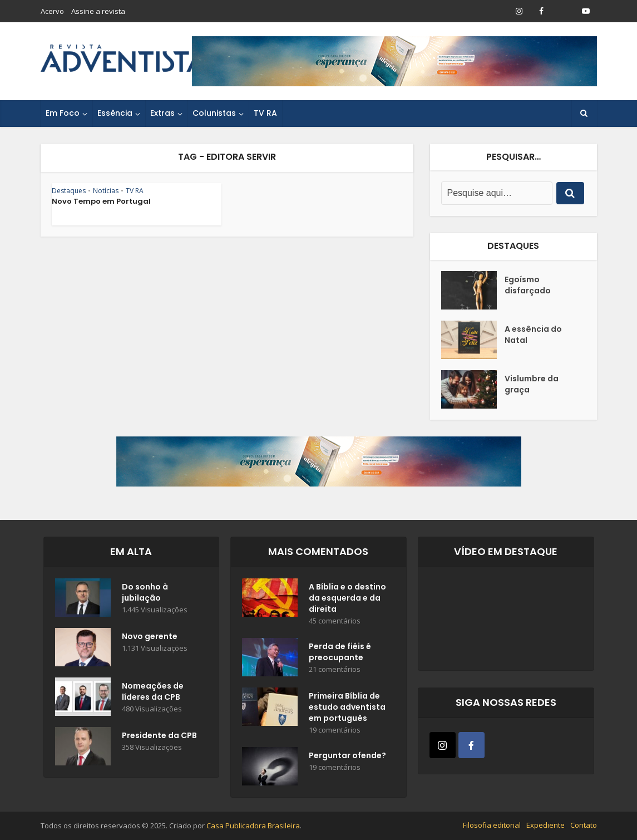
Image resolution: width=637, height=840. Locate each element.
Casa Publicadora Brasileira (253, 826)
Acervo (52, 11)
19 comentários (335, 730)
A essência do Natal (533, 335)
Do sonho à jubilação (145, 592)
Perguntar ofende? (347, 755)
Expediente (545, 825)
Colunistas (214, 113)
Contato (584, 825)
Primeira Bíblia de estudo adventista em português (347, 707)
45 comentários (335, 621)
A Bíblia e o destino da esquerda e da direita (347, 598)
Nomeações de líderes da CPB (153, 691)
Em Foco (63, 113)
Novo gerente (150, 636)
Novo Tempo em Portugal (101, 201)
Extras (162, 113)
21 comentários (335, 669)
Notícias (106, 191)
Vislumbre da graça (532, 384)
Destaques (69, 191)
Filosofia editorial (492, 825)
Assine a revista (98, 11)
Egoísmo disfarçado (528, 285)
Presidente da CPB (159, 735)
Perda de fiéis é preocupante (340, 652)
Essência (115, 113)
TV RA (265, 113)
